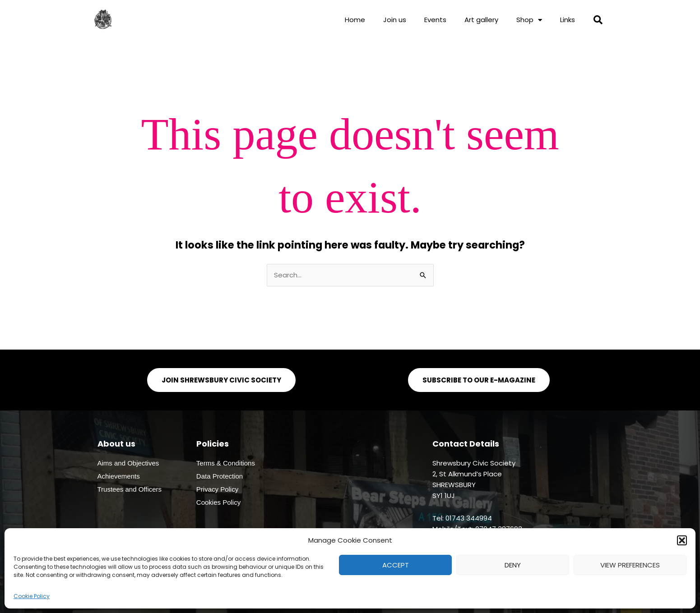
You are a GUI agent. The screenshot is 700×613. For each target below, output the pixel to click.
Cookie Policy (32, 596)
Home (355, 20)
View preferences (630, 565)
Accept (396, 565)
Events (435, 20)
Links (568, 20)
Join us (395, 20)
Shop (529, 20)
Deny (513, 565)
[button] (682, 540)
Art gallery (481, 20)
